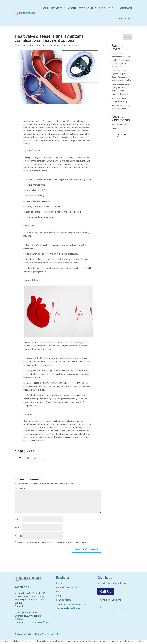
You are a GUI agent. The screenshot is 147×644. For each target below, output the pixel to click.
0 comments (71, 45)
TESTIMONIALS (88, 8)
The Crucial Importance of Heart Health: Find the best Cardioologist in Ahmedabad (121, 60)
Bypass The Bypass (66, 587)
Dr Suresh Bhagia (25, 45)
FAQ (58, 592)
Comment (20, 488)
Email (18, 527)
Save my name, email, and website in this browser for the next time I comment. (53, 542)
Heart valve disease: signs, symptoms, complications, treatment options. (50, 38)
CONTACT (126, 8)
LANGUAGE (126, 18)
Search (128, 37)
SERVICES (57, 8)
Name (18, 519)
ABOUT (72, 8)
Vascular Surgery (56, 45)
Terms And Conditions (68, 608)
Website (18, 536)
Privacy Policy (64, 600)
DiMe (112, 8)
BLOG (102, 8)
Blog (59, 596)
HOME (45, 8)
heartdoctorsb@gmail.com (112, 583)
